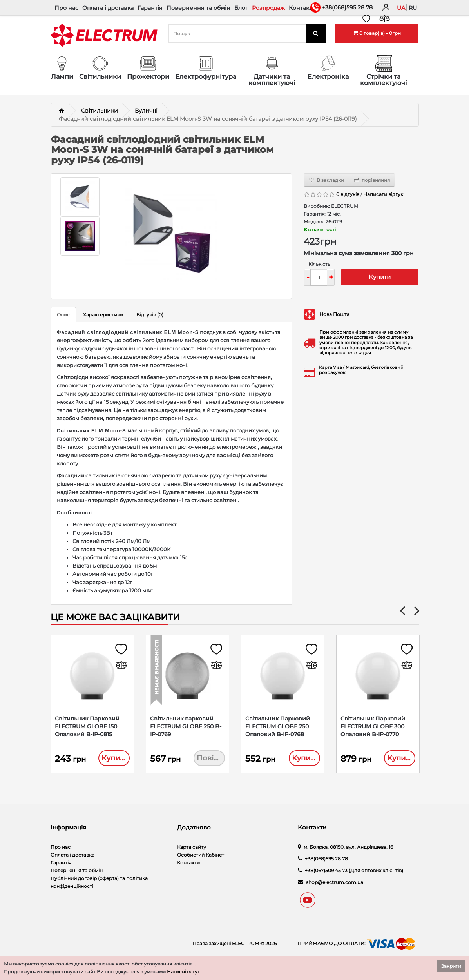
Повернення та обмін (198, 8)
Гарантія (150, 8)
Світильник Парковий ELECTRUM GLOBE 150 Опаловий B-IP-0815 (87, 727)
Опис (63, 315)
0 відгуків (348, 194)
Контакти (302, 8)
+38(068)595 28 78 (347, 7)
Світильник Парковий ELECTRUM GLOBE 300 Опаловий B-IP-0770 (373, 727)
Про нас (66, 8)
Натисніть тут (183, 972)
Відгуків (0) (150, 315)
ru (413, 8)
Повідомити (211, 759)
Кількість (319, 264)
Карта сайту (192, 848)
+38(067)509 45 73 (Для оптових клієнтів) (354, 871)
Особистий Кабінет (201, 856)
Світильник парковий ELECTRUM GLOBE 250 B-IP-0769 (186, 727)
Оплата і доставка (108, 8)
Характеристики (103, 315)
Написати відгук (383, 194)
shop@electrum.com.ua (335, 883)
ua (401, 8)
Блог (241, 8)
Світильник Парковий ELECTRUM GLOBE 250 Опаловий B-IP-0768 (278, 727)
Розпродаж (268, 8)
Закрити (451, 966)
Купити (380, 277)
